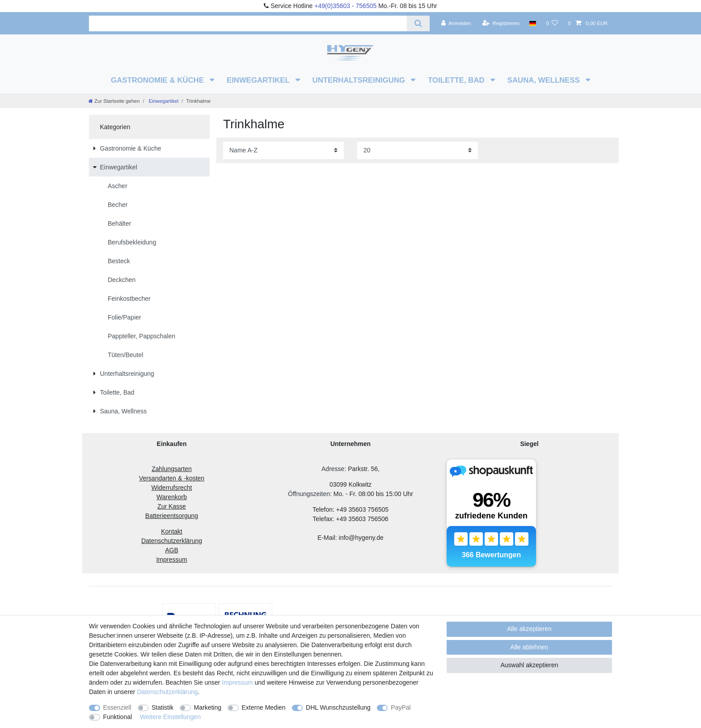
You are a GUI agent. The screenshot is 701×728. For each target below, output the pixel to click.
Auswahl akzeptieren (529, 665)
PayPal (401, 707)
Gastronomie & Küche (158, 80)
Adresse (333, 469)
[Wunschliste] (552, 23)
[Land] (533, 23)
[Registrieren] (501, 23)
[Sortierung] (283, 150)
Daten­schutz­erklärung (167, 692)
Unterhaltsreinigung (360, 80)
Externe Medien (264, 707)
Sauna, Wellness (545, 80)
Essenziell (117, 707)
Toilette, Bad (457, 80)
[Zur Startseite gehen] (114, 101)
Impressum (237, 682)
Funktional (118, 717)
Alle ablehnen (530, 647)
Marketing (208, 707)
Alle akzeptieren (529, 629)
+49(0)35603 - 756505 (345, 6)
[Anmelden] (456, 23)
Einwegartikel (259, 80)
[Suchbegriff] (248, 23)
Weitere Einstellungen (170, 717)
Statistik (163, 707)
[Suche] (418, 23)
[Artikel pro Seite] (418, 150)
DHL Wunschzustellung (338, 707)
